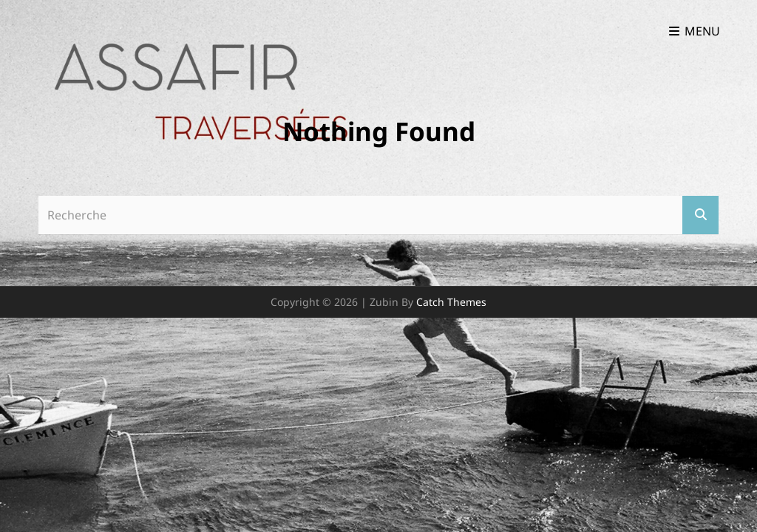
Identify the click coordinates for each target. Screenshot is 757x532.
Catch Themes (451, 302)
